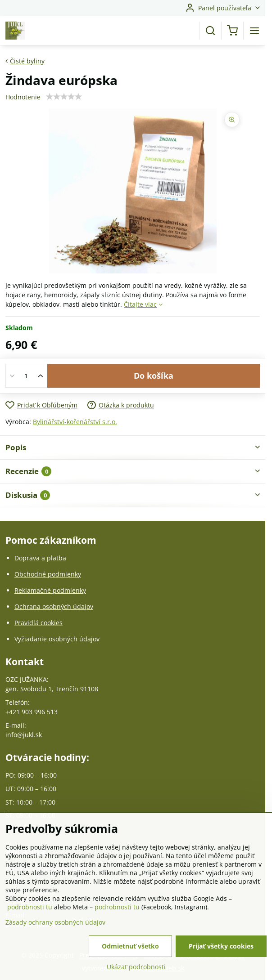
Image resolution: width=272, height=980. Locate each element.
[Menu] (254, 31)
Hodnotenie (23, 97)
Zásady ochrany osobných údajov (55, 925)
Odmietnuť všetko (130, 949)
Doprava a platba (40, 558)
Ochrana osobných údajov (54, 606)
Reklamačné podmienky (50, 590)
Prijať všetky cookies (221, 949)
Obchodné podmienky (48, 574)
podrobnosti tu (30, 910)
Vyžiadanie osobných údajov (57, 639)
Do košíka (154, 376)
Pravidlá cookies (39, 623)
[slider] (64, 97)
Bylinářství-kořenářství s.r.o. (75, 422)
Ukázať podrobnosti (136, 969)
